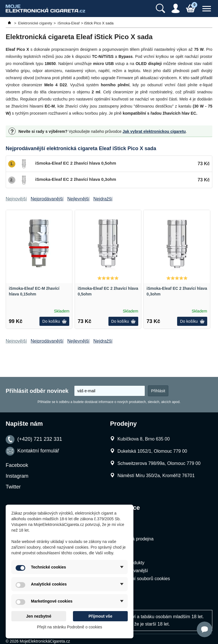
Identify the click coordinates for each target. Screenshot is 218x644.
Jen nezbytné (39, 616)
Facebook (17, 465)
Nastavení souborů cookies (143, 579)
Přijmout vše (100, 616)
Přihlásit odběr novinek (37, 391)
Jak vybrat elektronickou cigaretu (154, 131)
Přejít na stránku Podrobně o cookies (70, 627)
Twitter (13, 487)
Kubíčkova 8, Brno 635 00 (144, 439)
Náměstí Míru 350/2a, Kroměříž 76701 (156, 476)
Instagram (17, 476)
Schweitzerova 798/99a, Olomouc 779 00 (159, 463)
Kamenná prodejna (134, 539)
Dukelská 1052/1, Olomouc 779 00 (152, 451)
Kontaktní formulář (38, 451)
